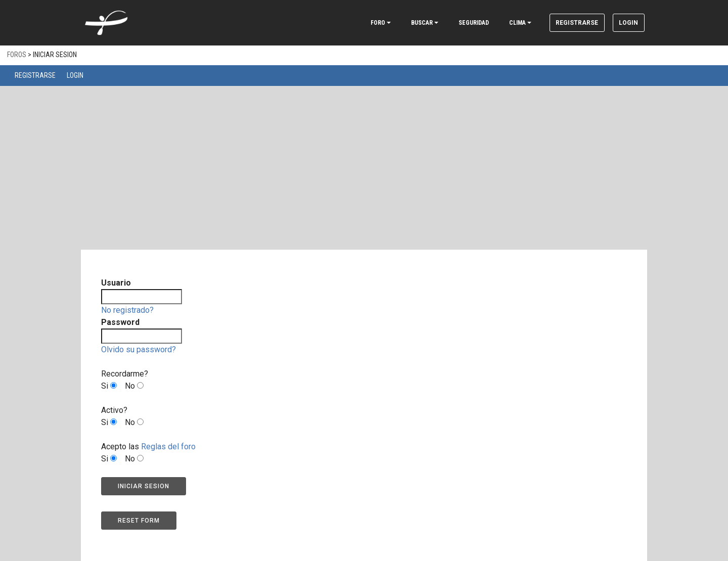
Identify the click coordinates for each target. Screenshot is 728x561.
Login (624, 23)
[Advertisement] (364, 162)
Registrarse (564, 23)
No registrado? (127, 310)
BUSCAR (405, 23)
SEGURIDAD (457, 23)
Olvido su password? (139, 349)
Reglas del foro (168, 447)
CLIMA (500, 23)
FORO (361, 23)
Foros (17, 55)
